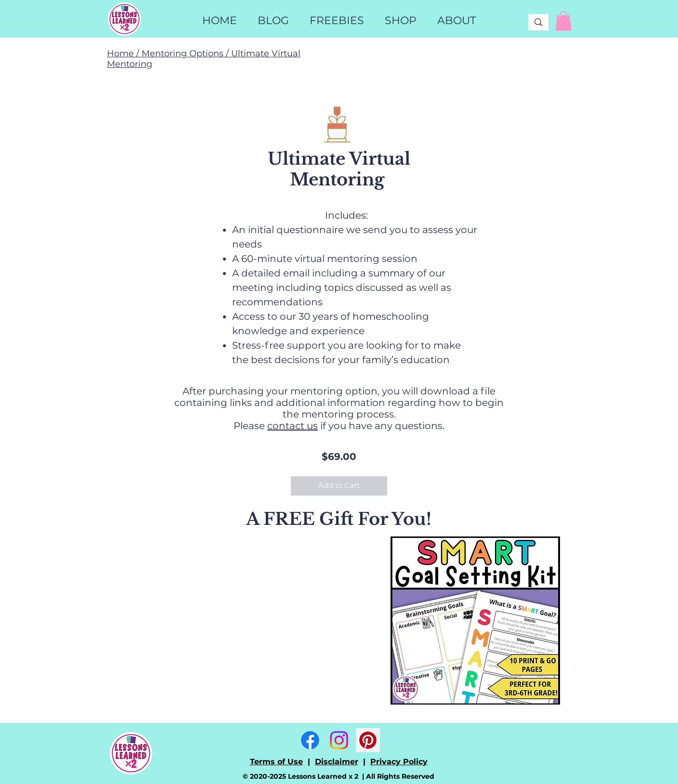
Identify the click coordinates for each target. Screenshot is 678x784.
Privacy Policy (399, 762)
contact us (293, 426)
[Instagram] (339, 740)
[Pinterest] (368, 740)
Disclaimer (337, 762)
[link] (563, 21)
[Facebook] (310, 740)
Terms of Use (276, 762)
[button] (400, 21)
